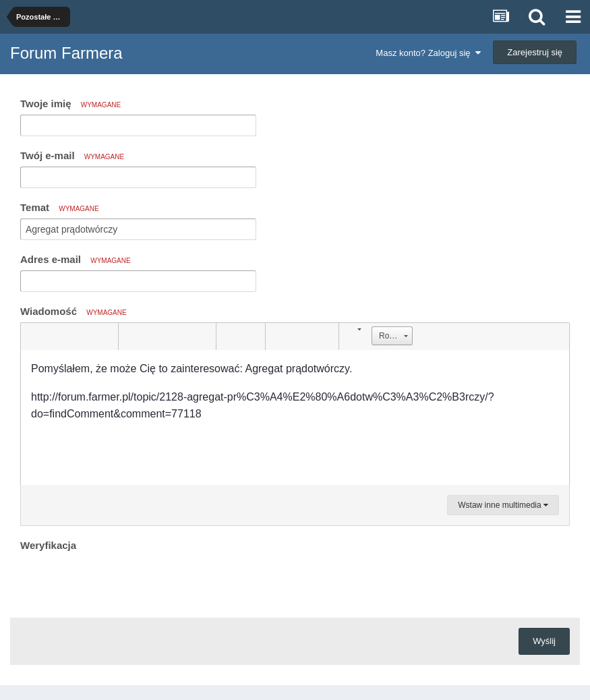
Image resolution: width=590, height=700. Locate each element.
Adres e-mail (76, 259)
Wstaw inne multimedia (503, 505)
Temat (60, 207)
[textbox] (295, 417)
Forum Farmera (66, 53)
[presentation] (123, 581)
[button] (33, 337)
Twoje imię (70, 104)
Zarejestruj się (535, 52)
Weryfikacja (48, 545)
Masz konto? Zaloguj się (428, 53)
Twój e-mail (72, 155)
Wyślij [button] (544, 641)
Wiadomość (73, 311)
